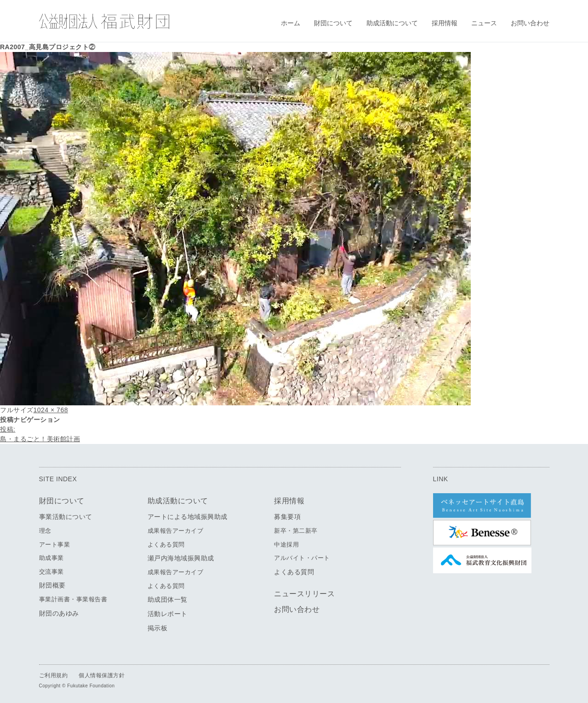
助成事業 (51, 558)
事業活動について (66, 517)
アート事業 (55, 545)
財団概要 (52, 585)
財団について (333, 23)
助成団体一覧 (168, 599)
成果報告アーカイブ (176, 531)
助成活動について (392, 23)
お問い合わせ (530, 23)
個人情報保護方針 (102, 675)
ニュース (484, 23)
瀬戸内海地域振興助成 (181, 558)
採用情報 (445, 23)
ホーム (291, 23)
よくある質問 (166, 545)
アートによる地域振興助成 (188, 517)
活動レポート (168, 614)
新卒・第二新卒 (296, 531)
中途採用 (286, 545)
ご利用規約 (54, 675)
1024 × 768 (51, 410)
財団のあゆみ (59, 613)
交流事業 (51, 572)
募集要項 (287, 517)
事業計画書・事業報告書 (73, 599)
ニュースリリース (304, 594)
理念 (45, 531)
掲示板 (158, 628)
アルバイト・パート (302, 558)
